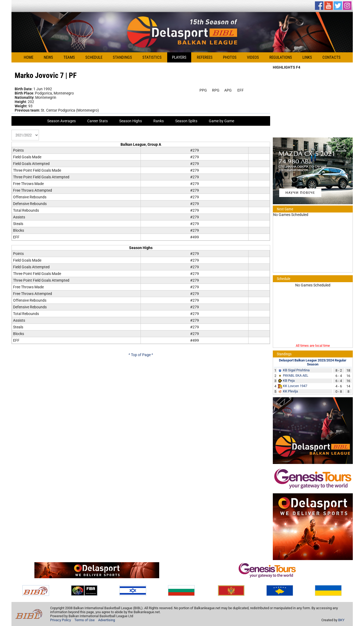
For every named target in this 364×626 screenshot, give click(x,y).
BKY (341, 620)
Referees (205, 57)
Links (307, 57)
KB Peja (289, 381)
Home (29, 57)
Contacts (331, 57)
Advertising (107, 620)
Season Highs (131, 121)
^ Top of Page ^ (141, 355)
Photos (230, 57)
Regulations (281, 57)
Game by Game (221, 121)
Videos (253, 57)
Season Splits (186, 121)
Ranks (159, 121)
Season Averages (61, 121)
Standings (122, 57)
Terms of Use (85, 620)
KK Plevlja (290, 391)
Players (179, 57)
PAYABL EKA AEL (296, 375)
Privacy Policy (61, 620)
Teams (69, 57)
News (48, 57)
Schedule (94, 57)
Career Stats (97, 121)
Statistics (152, 57)
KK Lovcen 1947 (295, 386)
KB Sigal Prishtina (296, 370)
